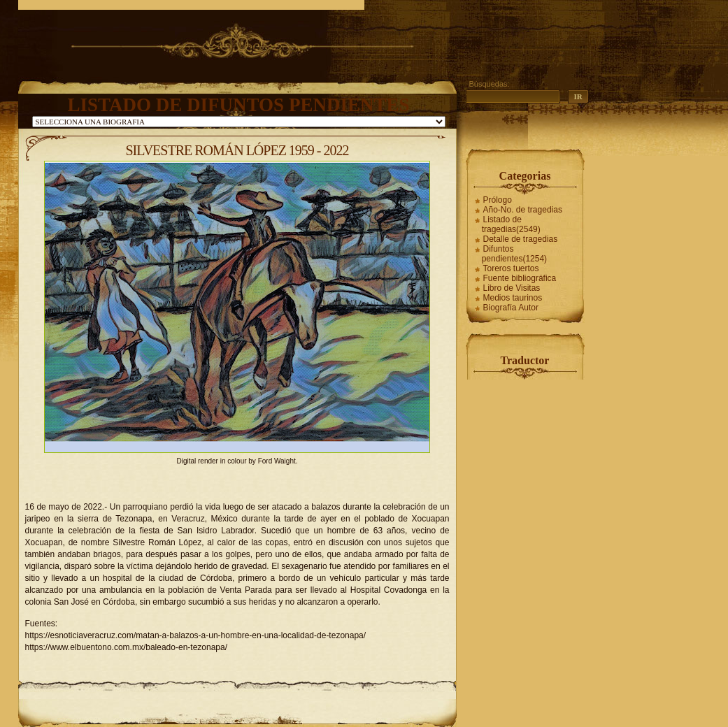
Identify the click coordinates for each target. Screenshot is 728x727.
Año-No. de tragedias (523, 210)
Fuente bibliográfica (520, 278)
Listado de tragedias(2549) (511, 224)
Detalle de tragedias (521, 239)
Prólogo (498, 200)
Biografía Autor (511, 308)
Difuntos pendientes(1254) (514, 254)
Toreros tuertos (511, 268)
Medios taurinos (513, 298)
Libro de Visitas (512, 288)
